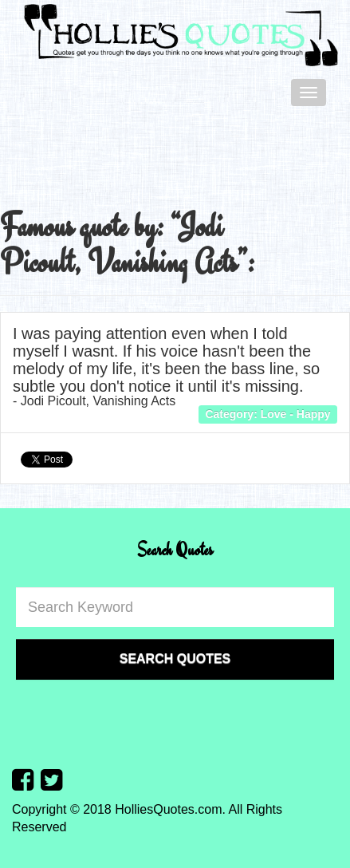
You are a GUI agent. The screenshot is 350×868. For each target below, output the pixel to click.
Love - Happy (296, 414)
